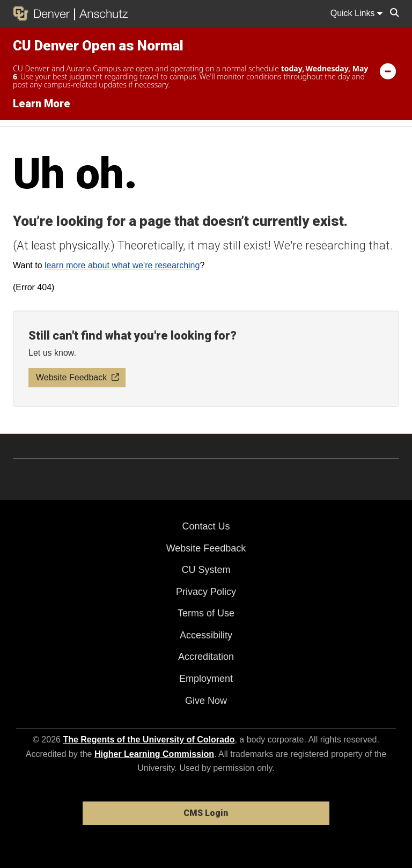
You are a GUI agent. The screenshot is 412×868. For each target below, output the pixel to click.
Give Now (206, 701)
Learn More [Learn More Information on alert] (42, 104)
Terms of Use (206, 613)
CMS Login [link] (206, 813)
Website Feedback (206, 548)
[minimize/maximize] (388, 71)
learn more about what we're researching (122, 265)
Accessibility (206, 635)
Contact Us (206, 526)
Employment (206, 679)
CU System (206, 570)
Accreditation (206, 657)
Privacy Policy (206, 592)
